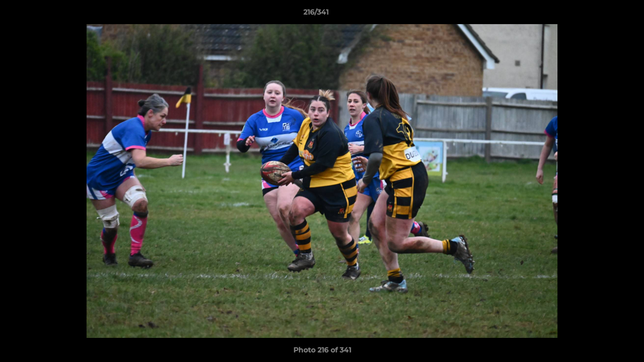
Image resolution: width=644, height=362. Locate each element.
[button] (602, 15)
